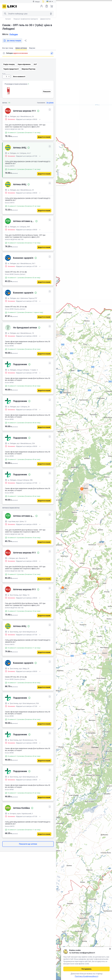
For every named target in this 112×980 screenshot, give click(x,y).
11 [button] (82, 489)
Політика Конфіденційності (87, 976)
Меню (4, 6)
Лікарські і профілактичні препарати (26, 19)
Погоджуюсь (86, 969)
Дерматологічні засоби (48, 19)
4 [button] (63, 588)
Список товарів (47, 6)
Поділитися (26, 41)
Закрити (110, 949)
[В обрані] (50, 110)
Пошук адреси (4, 53)
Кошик (52, 6)
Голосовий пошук (51, 14)
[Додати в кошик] (44, 137)
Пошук (5, 14)
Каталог (8, 19)
